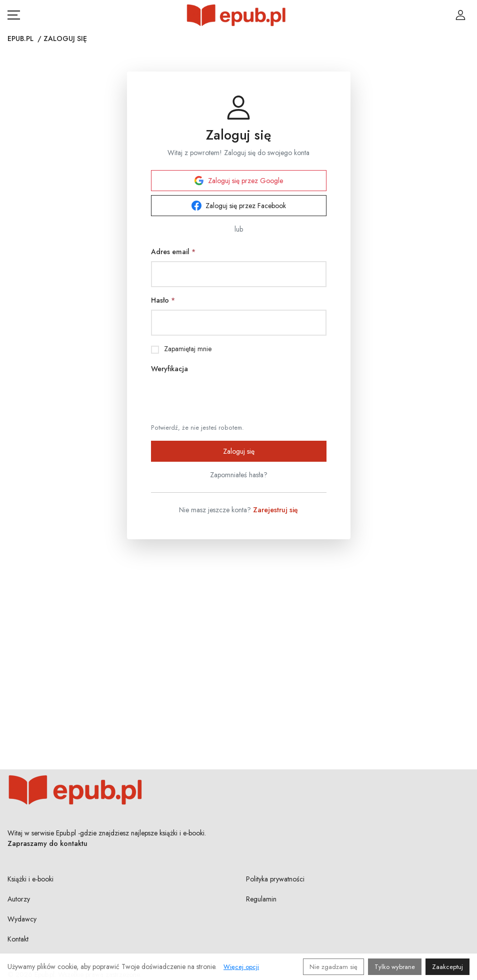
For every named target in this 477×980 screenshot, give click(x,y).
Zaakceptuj (447, 967)
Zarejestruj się (275, 510)
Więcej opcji (241, 967)
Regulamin (261, 899)
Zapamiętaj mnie (188, 349)
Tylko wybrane (395, 967)
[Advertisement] (238, 641)
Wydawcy (22, 919)
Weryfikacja (169, 369)
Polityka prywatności (275, 879)
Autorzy (19, 899)
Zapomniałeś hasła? (239, 475)
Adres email (173, 252)
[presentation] (227, 398)
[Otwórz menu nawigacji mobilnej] (14, 15)
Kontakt (18, 939)
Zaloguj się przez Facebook (239, 206)
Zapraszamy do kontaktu (47, 843)
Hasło (163, 300)
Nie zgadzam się (333, 967)
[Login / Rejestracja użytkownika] (460, 15)
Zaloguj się (239, 451)
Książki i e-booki (30, 879)
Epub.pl (20, 39)
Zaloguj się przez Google (238, 181)
